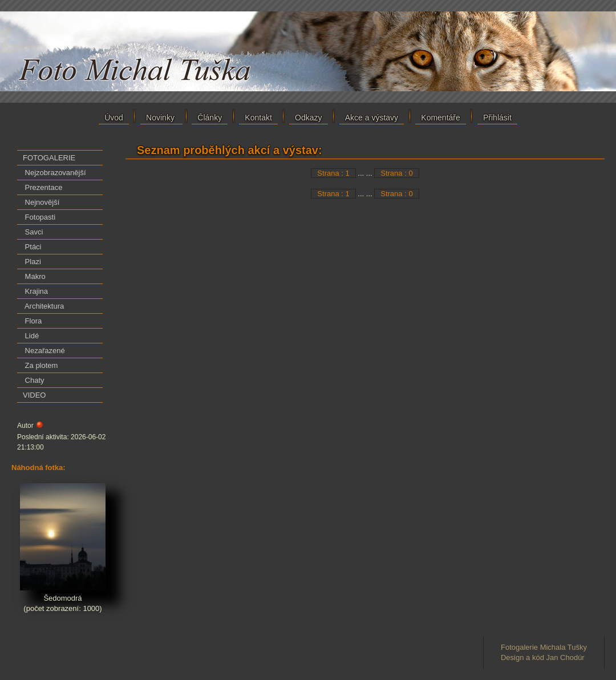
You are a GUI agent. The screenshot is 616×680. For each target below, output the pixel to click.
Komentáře (440, 118)
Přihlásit (497, 118)
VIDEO (34, 395)
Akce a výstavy (372, 118)
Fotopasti (39, 217)
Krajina (35, 291)
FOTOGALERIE (49, 158)
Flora (32, 321)
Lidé (31, 336)
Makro (34, 276)
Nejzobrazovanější (54, 173)
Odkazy (308, 118)
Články (210, 118)
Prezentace (42, 187)
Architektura (43, 306)
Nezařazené (44, 351)
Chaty (34, 380)
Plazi (32, 262)
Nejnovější (41, 202)
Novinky (161, 118)
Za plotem (40, 365)
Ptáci (32, 247)
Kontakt (258, 118)
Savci (33, 232)
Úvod (114, 118)
